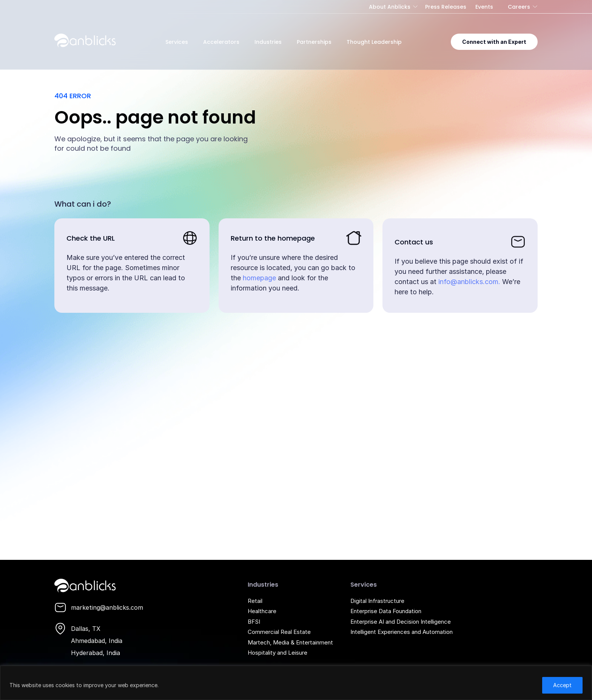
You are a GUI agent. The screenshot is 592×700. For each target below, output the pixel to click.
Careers (519, 7)
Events (484, 7)
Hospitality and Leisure (277, 653)
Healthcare (262, 611)
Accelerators (221, 42)
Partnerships (314, 42)
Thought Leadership (374, 42)
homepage (259, 278)
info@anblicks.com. (469, 282)
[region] (296, 683)
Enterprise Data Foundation (386, 611)
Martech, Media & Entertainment (290, 642)
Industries (268, 42)
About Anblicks (390, 7)
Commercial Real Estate (279, 632)
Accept (562, 685)
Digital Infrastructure (377, 601)
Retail (255, 601)
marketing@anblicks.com (107, 607)
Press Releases (446, 7)
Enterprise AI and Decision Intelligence (401, 622)
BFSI (254, 622)
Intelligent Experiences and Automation (402, 632)
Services (177, 42)
